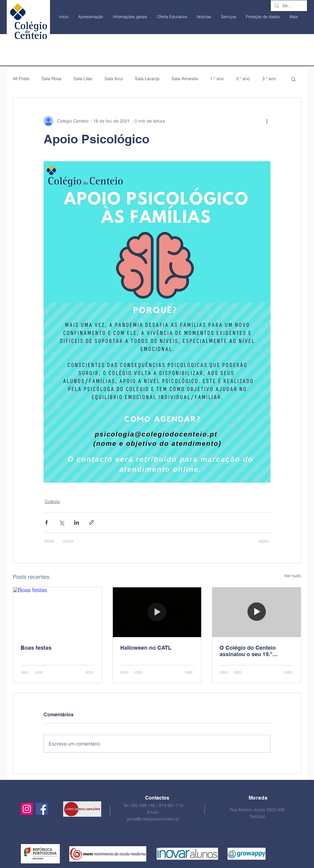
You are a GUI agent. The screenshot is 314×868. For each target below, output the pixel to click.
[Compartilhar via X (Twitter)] (61, 522)
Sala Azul (114, 79)
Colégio (52, 501)
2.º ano (243, 79)
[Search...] (288, 6)
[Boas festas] (57, 612)
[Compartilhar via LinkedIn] (77, 522)
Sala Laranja (147, 79)
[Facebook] (42, 809)
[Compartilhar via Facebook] (46, 522)
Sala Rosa (52, 79)
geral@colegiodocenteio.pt (153, 819)
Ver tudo (293, 576)
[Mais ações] (267, 121)
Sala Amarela (185, 79)
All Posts (21, 79)
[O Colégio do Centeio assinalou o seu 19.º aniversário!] (257, 612)
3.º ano (269, 79)
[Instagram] (27, 809)
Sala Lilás (83, 79)
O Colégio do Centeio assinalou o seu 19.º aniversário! (248, 651)
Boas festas (36, 648)
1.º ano (217, 79)
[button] (293, 79)
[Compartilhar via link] (92, 522)
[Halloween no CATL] (157, 612)
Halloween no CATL (146, 648)
